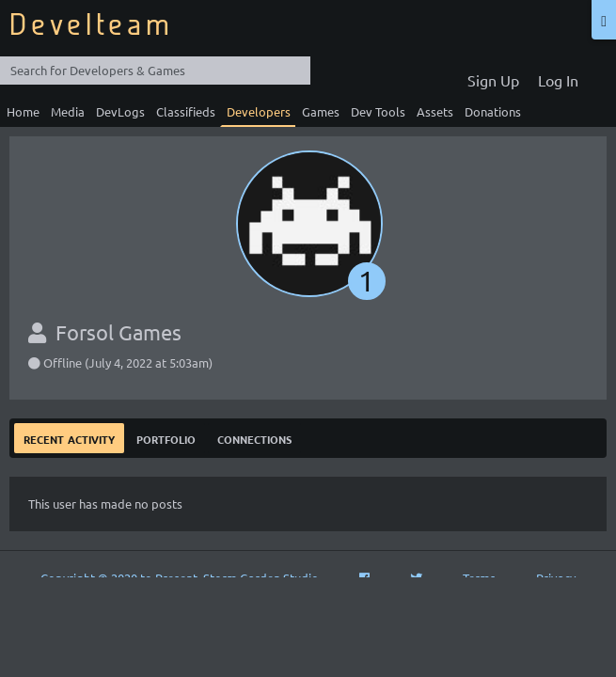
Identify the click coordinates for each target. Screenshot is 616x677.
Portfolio (166, 438)
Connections (254, 438)
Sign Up (493, 80)
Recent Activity (69, 438)
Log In (558, 80)
